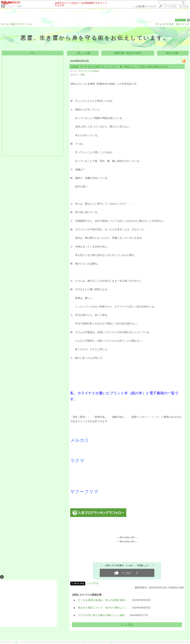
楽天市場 (184, 6)
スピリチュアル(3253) (89, 71)
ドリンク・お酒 (13, 6)
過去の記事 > (173, 53)
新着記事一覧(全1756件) (128, 53)
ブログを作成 (170, 6)
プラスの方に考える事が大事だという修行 (102, 615)
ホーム (5, 24)
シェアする (92, 583)
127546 (180, 20)
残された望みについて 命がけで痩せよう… (103, 608)
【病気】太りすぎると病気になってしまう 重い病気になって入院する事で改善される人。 (121, 67)
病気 (83, 75)
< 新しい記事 (83, 53)
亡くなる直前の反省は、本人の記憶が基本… (103, 600)
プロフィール (25, 24)
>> (144, 6)
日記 (13, 24)
